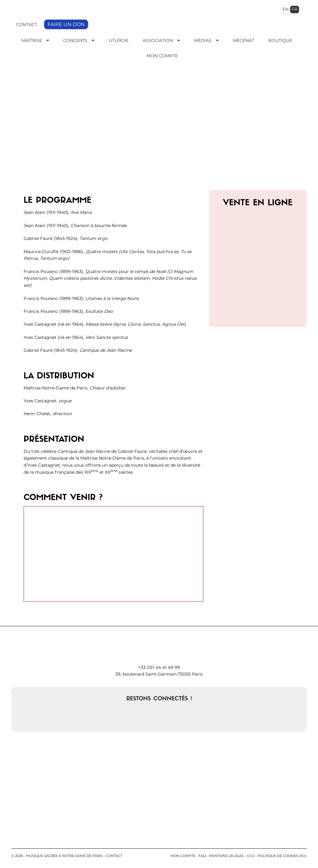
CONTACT (27, 25)
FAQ (202, 856)
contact (114, 856)
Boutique (280, 40)
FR (295, 9)
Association (158, 40)
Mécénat (243, 40)
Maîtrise (32, 40)
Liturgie (119, 40)
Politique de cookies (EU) (282, 856)
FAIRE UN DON (66, 24)
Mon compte (183, 856)
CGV (251, 856)
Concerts (75, 40)
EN (285, 9)
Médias (203, 40)
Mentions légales (226, 856)
